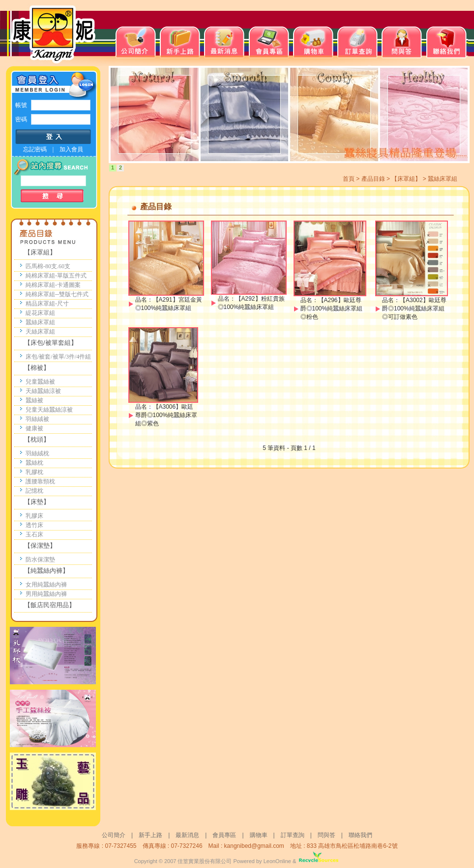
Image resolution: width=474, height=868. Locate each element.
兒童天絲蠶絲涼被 (49, 410)
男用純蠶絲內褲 (46, 594)
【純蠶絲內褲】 (46, 571)
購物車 (259, 835)
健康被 (34, 428)
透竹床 (34, 525)
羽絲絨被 (37, 419)
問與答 (329, 835)
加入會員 (71, 149)
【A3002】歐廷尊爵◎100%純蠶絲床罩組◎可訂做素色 (414, 308)
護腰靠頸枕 (40, 481)
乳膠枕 (34, 472)
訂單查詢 (293, 835)
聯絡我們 (360, 835)
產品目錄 (373, 179)
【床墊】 (37, 502)
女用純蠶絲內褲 (46, 585)
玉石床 (34, 534)
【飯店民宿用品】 (50, 605)
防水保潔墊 (40, 560)
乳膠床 (34, 516)
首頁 (349, 179)
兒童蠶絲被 (40, 382)
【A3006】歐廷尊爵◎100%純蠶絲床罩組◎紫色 (166, 415)
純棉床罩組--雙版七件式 (57, 294)
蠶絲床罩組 (40, 322)
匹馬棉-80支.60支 (48, 266)
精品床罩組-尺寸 (47, 304)
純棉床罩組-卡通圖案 (53, 285)
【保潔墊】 (40, 546)
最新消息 (187, 835)
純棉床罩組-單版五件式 (56, 276)
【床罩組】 (40, 252)
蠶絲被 (34, 400)
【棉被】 (37, 368)
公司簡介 (114, 835)
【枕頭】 (37, 439)
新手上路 (150, 835)
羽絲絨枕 (37, 453)
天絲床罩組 (40, 332)
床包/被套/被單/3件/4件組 (58, 357)
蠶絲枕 (34, 463)
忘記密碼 (35, 149)
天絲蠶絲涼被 (43, 391)
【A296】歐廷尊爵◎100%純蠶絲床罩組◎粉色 (332, 308)
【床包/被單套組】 (51, 343)
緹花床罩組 (40, 313)
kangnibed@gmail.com (254, 846)
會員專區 (224, 835)
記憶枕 (34, 491)
